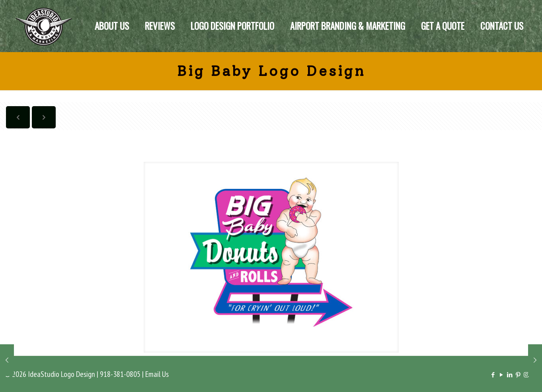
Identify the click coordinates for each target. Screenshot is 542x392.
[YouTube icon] (501, 375)
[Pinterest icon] (518, 375)
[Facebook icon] (493, 375)
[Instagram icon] (526, 375)
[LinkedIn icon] (510, 375)
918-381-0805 (120, 374)
